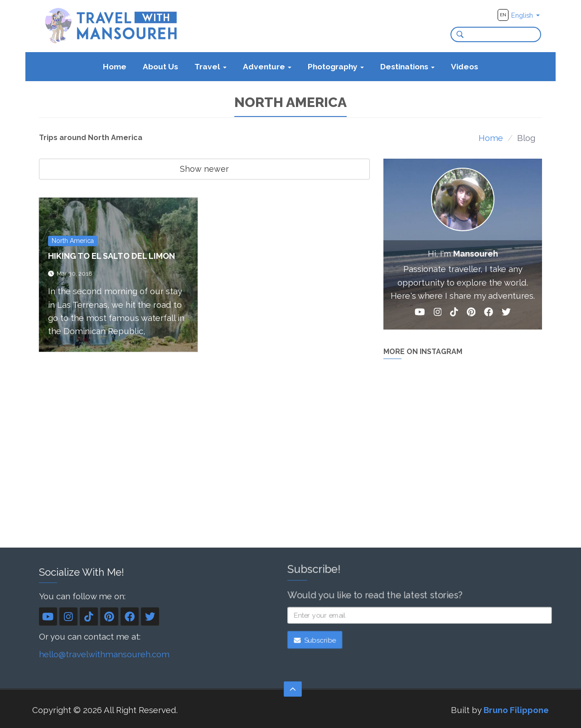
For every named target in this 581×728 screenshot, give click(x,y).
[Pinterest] (471, 313)
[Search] (457, 34)
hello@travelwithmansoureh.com (104, 654)
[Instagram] (438, 313)
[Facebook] (489, 313)
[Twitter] (506, 313)
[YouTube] (420, 313)
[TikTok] (454, 313)
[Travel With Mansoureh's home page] (112, 25)
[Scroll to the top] (293, 689)
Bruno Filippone (516, 710)
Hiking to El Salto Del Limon (111, 256)
